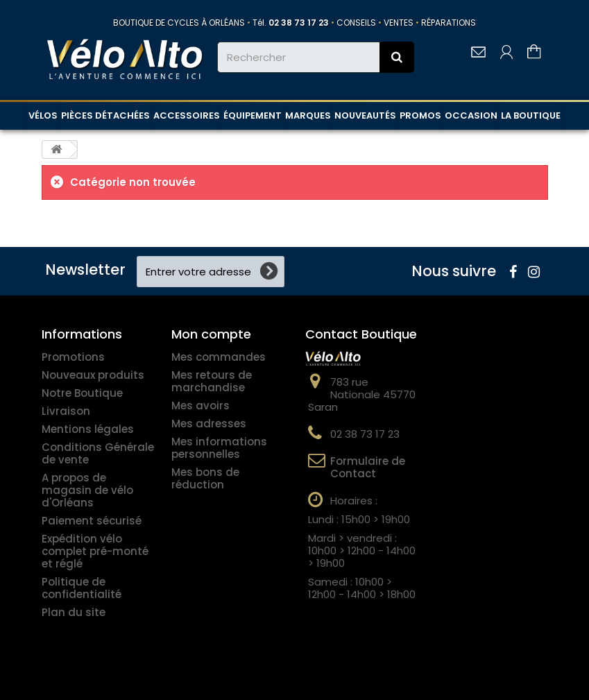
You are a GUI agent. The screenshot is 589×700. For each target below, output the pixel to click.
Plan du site (74, 612)
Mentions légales (88, 429)
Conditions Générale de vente (98, 453)
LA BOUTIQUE (531, 116)
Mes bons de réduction (205, 478)
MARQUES (308, 116)
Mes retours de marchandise (212, 381)
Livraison (66, 411)
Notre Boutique (82, 393)
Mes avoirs (200, 406)
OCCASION (471, 116)
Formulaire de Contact (368, 467)
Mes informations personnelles (219, 448)
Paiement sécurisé (92, 521)
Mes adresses (209, 424)
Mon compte (211, 334)
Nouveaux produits (93, 375)
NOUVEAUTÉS (365, 116)
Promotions (73, 357)
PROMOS (420, 116)
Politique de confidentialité (82, 588)
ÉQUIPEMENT (253, 116)
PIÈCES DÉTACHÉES (105, 116)
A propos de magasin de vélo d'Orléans (87, 490)
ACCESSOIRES (187, 116)
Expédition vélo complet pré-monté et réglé (95, 551)
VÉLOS (43, 116)
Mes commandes (219, 357)
